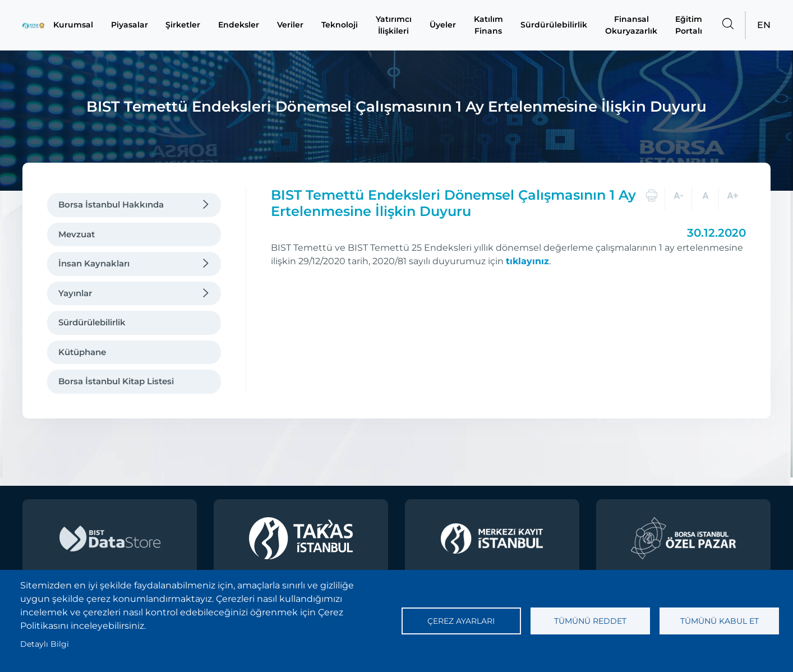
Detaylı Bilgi (45, 644)
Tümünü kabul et (720, 621)
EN (764, 25)
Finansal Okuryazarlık (632, 25)
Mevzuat (77, 234)
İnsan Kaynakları (94, 263)
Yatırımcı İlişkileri (397, 25)
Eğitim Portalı (689, 25)
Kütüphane (82, 352)
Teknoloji (344, 25)
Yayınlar (75, 293)
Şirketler (187, 25)
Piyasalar (134, 25)
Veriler (294, 25)
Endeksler (243, 25)
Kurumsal (79, 25)
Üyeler (446, 25)
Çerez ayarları (461, 621)
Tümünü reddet (590, 621)
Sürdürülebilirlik (556, 25)
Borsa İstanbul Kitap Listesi (116, 381)
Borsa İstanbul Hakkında (111, 204)
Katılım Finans (492, 25)
